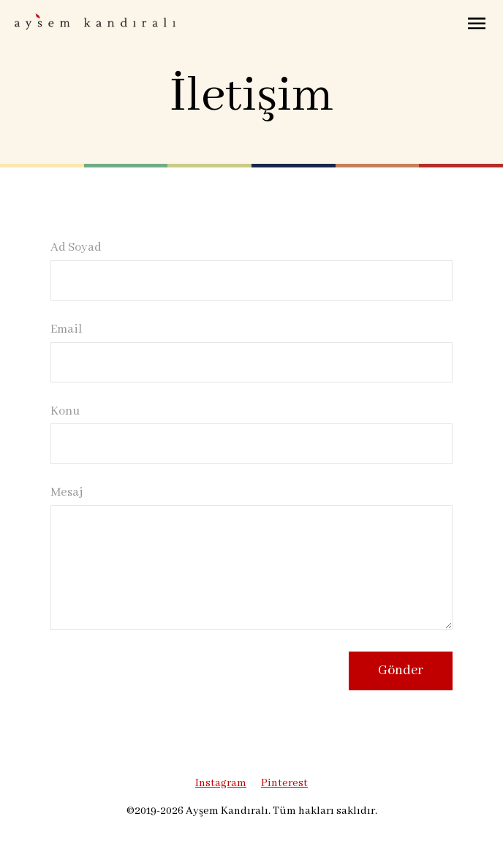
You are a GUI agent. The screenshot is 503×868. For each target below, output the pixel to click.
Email (66, 330)
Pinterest (284, 783)
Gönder (401, 671)
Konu (65, 412)
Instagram (221, 783)
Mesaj (67, 493)
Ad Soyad (76, 248)
